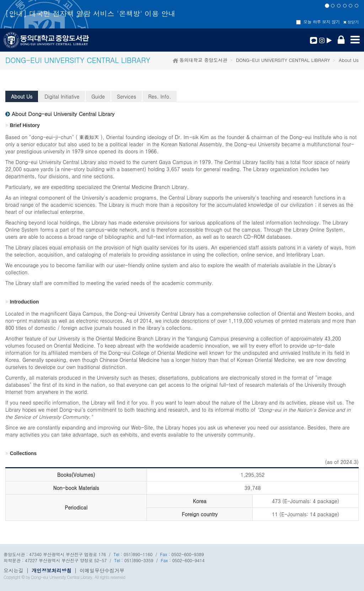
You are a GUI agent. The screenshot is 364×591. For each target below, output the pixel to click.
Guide (98, 96)
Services (127, 96)
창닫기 (351, 22)
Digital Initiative (62, 96)
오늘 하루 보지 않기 (318, 22)
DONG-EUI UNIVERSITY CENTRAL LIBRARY (283, 60)
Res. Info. (160, 96)
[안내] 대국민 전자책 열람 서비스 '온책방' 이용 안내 (90, 13)
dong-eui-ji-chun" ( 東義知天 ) (67, 137)
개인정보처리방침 (52, 570)
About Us (22, 96)
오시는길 (14, 570)
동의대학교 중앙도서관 (203, 60)
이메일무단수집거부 (102, 570)
